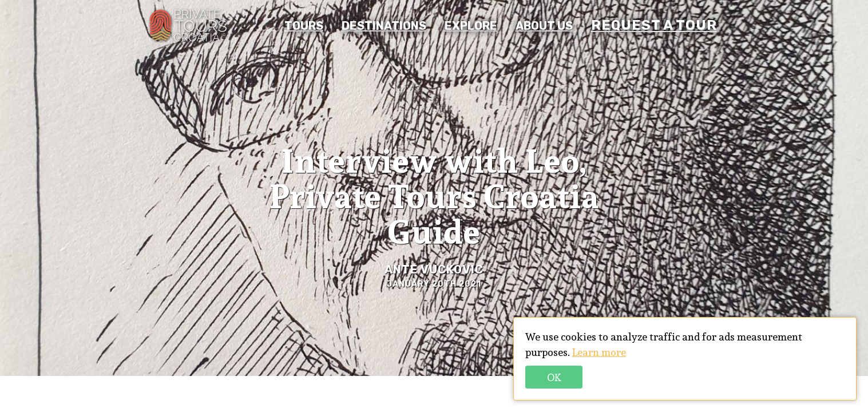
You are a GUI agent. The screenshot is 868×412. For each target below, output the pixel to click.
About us (544, 26)
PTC (188, 26)
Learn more (599, 352)
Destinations (384, 26)
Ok (554, 377)
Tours (304, 26)
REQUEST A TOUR (654, 25)
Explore (471, 26)
